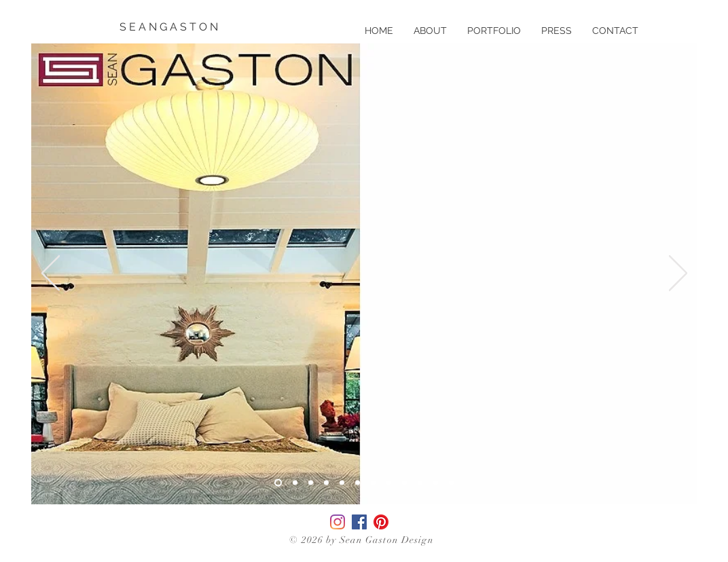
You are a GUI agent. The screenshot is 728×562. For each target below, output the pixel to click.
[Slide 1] (311, 483)
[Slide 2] (326, 483)
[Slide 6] (358, 483)
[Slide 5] (342, 483)
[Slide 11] (436, 483)
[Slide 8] (389, 483)
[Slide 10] (420, 483)
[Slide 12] (451, 483)
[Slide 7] (373, 483)
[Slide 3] (278, 483)
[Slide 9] (404, 483)
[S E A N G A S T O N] (170, 27)
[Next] (678, 274)
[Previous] (51, 274)
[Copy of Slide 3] (295, 483)
